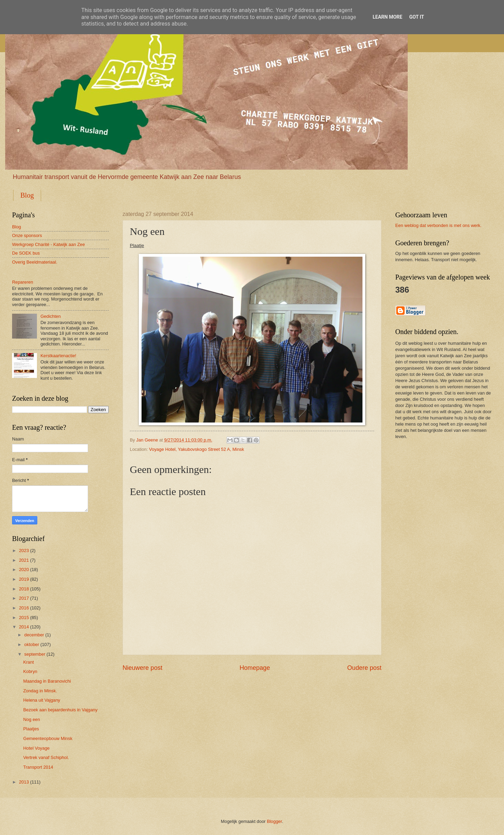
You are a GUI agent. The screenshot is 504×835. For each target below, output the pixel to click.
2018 (24, 589)
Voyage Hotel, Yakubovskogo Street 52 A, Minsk (197, 449)
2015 (24, 618)
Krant (28, 662)
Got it (416, 17)
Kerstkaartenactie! (58, 356)
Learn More (387, 17)
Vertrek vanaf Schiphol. (46, 757)
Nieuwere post (142, 668)
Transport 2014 (38, 767)
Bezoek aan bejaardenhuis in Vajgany (60, 710)
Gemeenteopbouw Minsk (48, 738)
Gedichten (51, 316)
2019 (24, 579)
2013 (24, 782)
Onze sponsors (27, 235)
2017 (24, 598)
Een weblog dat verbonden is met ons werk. (438, 225)
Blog (27, 195)
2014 (24, 627)
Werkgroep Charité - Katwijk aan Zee (49, 244)
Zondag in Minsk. (40, 691)
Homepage (255, 668)
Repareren (23, 282)
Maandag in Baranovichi (47, 681)
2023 (24, 551)
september (35, 654)
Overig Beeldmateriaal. (35, 262)
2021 (24, 560)
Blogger (274, 821)
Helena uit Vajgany (42, 700)
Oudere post (364, 668)
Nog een (32, 719)
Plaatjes (31, 729)
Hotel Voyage (36, 748)
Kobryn (30, 671)
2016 (24, 608)
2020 (24, 570)
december (34, 635)
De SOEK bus (26, 253)
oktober (32, 644)
